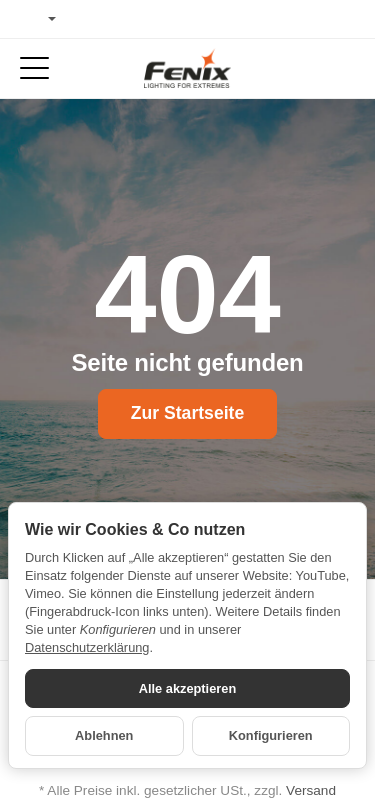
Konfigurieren (271, 735)
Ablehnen (104, 735)
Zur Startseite (187, 413)
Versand (311, 790)
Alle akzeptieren (187, 688)
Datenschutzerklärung (87, 647)
